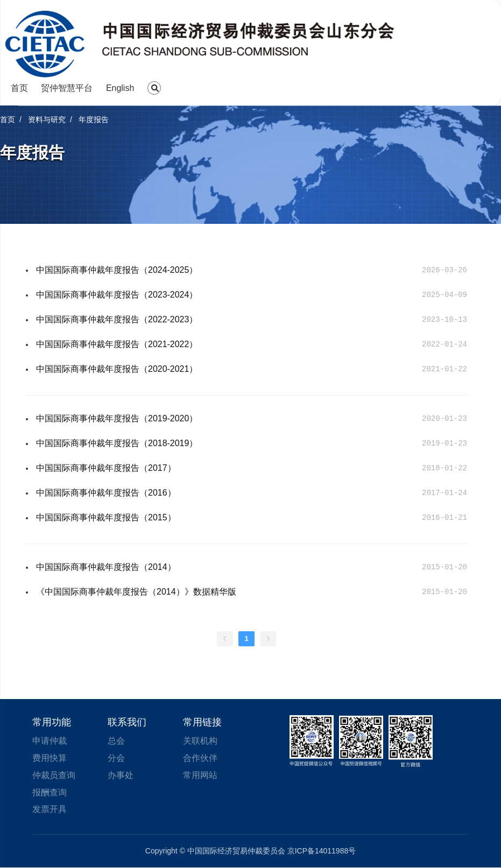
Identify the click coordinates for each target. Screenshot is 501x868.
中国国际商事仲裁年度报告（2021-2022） (117, 344)
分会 (116, 758)
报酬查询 (50, 792)
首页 (19, 88)
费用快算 (50, 758)
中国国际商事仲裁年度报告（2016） (106, 493)
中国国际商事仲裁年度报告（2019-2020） (117, 418)
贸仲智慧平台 (67, 88)
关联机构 (200, 741)
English (120, 88)
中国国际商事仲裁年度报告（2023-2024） (117, 295)
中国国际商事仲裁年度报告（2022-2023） (117, 319)
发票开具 (50, 810)
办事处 (121, 775)
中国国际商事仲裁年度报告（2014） (106, 567)
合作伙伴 (200, 758)
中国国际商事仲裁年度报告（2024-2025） (117, 270)
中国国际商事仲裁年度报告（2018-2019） (117, 443)
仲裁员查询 (54, 775)
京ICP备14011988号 (322, 851)
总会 (116, 741)
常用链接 (202, 722)
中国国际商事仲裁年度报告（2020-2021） (117, 369)
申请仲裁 (50, 741)
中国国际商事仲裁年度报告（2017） (106, 468)
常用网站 (200, 775)
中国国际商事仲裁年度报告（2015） (106, 517)
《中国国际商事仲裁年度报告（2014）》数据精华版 (136, 592)
